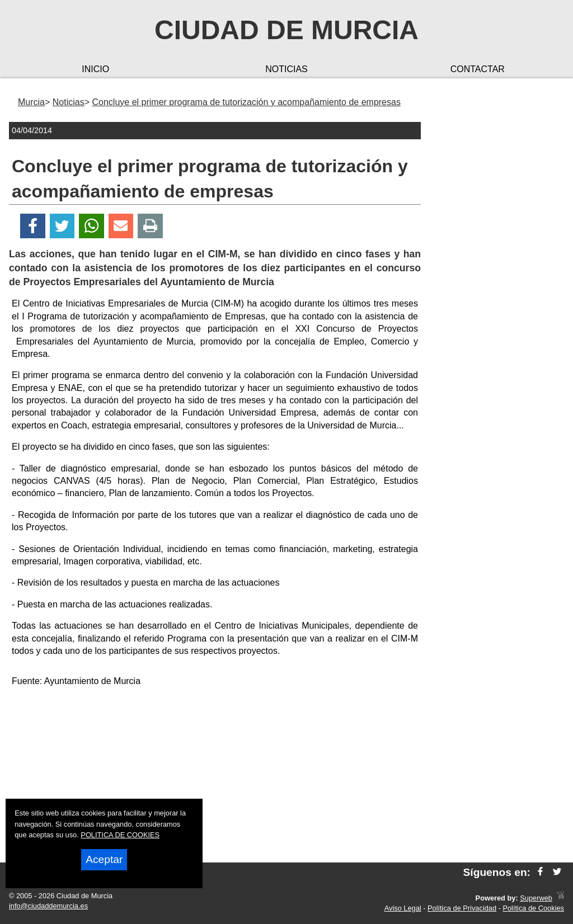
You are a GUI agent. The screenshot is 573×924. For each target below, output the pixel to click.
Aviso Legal (403, 908)
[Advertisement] (215, 775)
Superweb (536, 898)
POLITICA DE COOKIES (120, 835)
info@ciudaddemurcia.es (48, 906)
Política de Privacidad (462, 908)
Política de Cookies (533, 908)
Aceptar (104, 859)
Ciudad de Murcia (286, 30)
